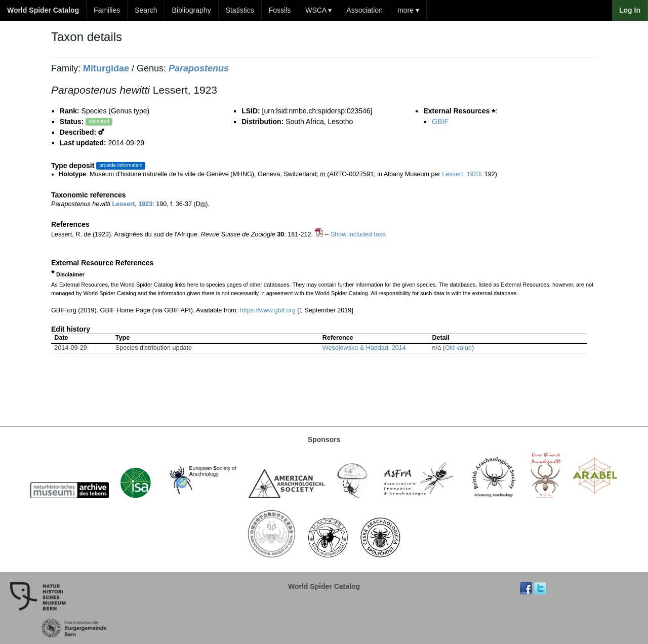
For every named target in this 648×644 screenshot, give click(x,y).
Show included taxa (358, 234)
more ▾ (408, 10)
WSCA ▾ (318, 10)
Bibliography (192, 10)
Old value (458, 348)
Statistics (240, 10)
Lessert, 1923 (461, 174)
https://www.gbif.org (268, 310)
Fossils (280, 10)
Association (364, 10)
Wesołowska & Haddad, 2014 (364, 348)
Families (107, 10)
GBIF (440, 122)
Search (146, 10)
